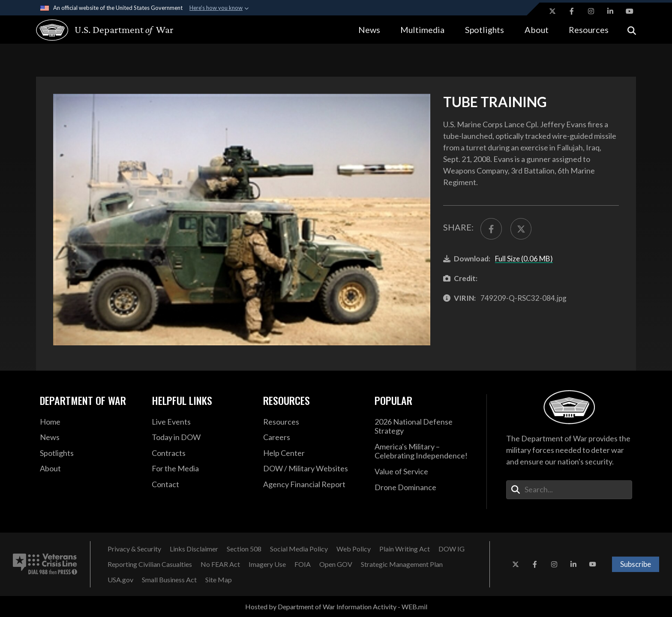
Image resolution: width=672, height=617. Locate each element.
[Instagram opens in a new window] (591, 11)
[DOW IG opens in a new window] (451, 549)
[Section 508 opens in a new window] (244, 549)
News (369, 30)
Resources (589, 30)
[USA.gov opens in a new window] (120, 580)
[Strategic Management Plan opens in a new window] (402, 564)
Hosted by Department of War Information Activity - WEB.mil (336, 607)
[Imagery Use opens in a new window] (267, 564)
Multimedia (422, 30)
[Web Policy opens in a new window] (354, 549)
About (537, 30)
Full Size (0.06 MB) (524, 259)
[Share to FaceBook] (491, 229)
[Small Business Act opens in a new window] (169, 580)
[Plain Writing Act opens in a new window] (405, 549)
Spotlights (484, 30)
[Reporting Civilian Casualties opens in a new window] (150, 564)
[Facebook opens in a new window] (572, 11)
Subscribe (636, 564)
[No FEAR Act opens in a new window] (220, 564)
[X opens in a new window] (552, 11)
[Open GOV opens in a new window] (336, 564)
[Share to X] (521, 229)
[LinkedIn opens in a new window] (610, 11)
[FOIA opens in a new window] (303, 564)
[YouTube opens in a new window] (630, 11)
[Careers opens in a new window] (312, 437)
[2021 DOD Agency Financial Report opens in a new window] (312, 485)
